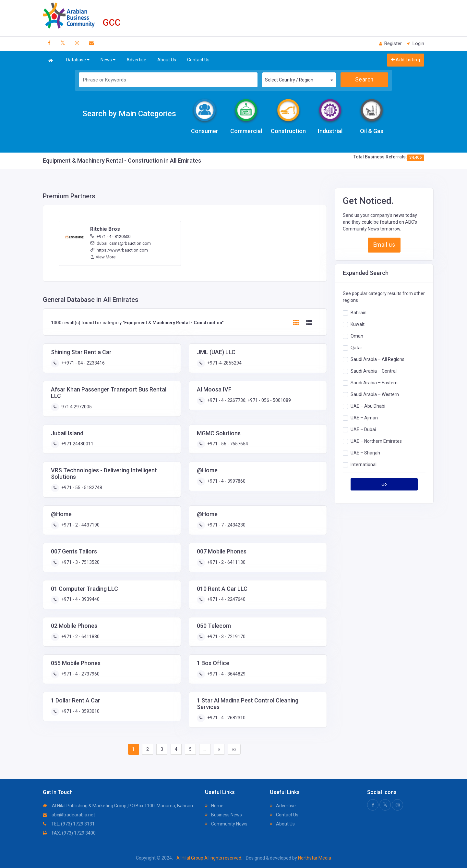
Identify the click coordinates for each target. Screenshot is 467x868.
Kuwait (358, 324)
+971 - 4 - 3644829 (226, 674)
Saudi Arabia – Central (374, 371)
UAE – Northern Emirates (376, 441)
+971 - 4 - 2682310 (226, 718)
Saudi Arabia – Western (375, 394)
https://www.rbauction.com (119, 250)
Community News (226, 824)
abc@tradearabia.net (69, 815)
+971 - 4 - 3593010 (80, 711)
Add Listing (406, 60)
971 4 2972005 (76, 407)
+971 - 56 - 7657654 (227, 444)
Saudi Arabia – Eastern (374, 383)
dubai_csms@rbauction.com (120, 243)
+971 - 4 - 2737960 (80, 674)
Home (214, 806)
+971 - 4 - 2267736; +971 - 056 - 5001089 (249, 400)
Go (384, 484)
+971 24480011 (77, 444)
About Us (167, 60)
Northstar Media (314, 858)
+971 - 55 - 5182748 (81, 488)
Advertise (136, 60)
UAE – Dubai (363, 429)
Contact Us (198, 60)
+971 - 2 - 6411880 (80, 637)
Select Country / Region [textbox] (289, 80)
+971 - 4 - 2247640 (226, 599)
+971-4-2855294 (224, 363)
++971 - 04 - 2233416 (83, 363)
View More (103, 257)
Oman (357, 336)
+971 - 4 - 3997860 (226, 481)
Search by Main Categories (129, 114)
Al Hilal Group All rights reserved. (209, 858)
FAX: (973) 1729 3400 (69, 833)
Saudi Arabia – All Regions (377, 359)
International (364, 465)
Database (78, 60)
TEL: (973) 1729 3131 (69, 824)
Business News (223, 815)
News (108, 60)
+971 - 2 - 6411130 (226, 562)
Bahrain (359, 313)
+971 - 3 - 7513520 (80, 562)
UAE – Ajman (364, 418)
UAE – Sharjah (365, 453)
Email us (384, 245)
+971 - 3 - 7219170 (226, 637)
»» (234, 749)
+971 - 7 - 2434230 (226, 525)
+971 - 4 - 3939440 (80, 599)
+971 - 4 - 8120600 (110, 236)
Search (364, 80)
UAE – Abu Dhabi (368, 406)
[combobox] (299, 80)
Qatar (356, 348)
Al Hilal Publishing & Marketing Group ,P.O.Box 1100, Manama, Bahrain (118, 806)
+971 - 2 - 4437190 (80, 525)
